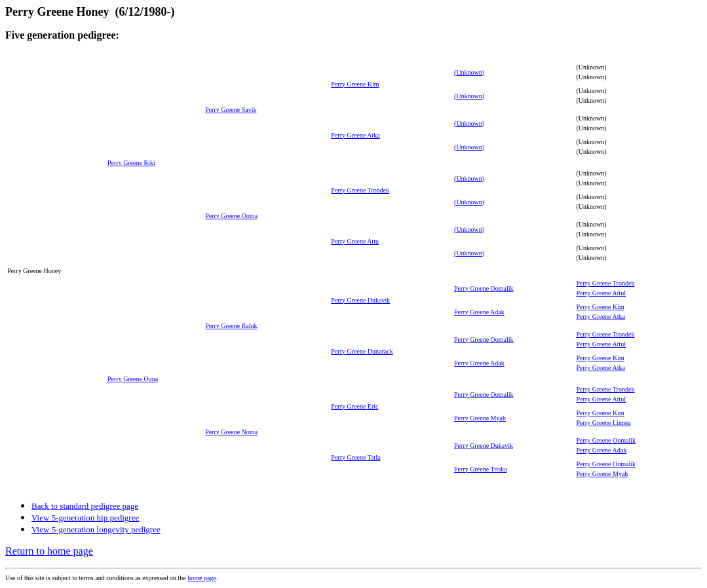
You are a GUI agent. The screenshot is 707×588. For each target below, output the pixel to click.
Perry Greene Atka (355, 135)
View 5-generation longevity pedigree (96, 529)
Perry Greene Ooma (231, 216)
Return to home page (49, 551)
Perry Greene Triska (481, 469)
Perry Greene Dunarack (362, 351)
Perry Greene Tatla (355, 457)
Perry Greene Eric (354, 406)
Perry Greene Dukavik (360, 300)
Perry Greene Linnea (604, 423)
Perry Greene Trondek (360, 190)
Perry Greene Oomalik (484, 288)
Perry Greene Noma (231, 432)
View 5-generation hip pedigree (85, 518)
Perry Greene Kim (355, 84)
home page (202, 578)
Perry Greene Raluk (231, 326)
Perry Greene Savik (231, 110)
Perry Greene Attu (355, 241)
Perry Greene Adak (479, 312)
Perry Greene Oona (133, 379)
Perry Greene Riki (131, 163)
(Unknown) (469, 72)
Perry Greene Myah (480, 418)
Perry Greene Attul (602, 293)
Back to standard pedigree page (85, 506)
